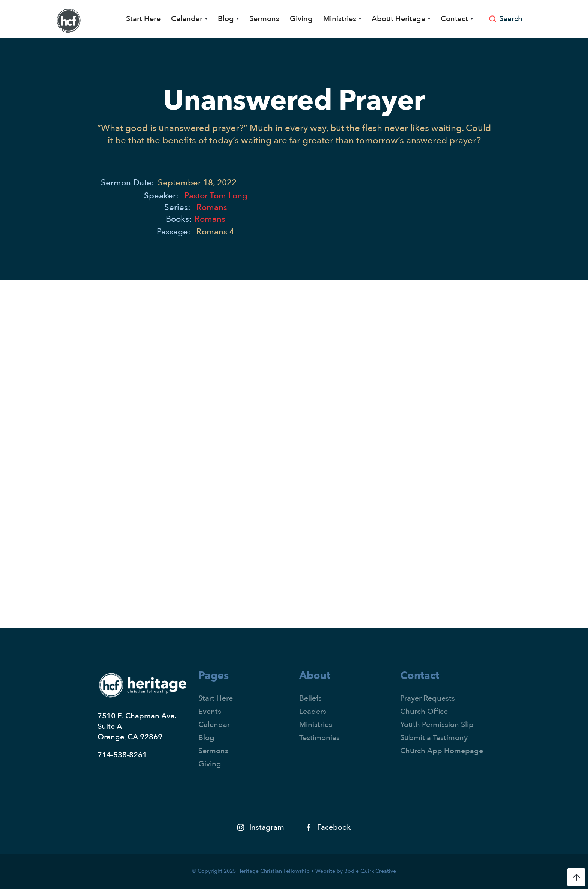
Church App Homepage (442, 751)
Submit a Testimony (434, 738)
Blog (206, 738)
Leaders (313, 711)
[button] (189, 19)
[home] (69, 21)
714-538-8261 (122, 755)
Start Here (143, 19)
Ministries (316, 725)
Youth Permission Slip (437, 725)
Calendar (214, 725)
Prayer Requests (427, 698)
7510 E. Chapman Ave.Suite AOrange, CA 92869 (137, 726)
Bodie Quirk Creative (370, 871)
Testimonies (319, 738)
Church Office (424, 711)
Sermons (264, 19)
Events (210, 711)
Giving (301, 19)
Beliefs (310, 698)
